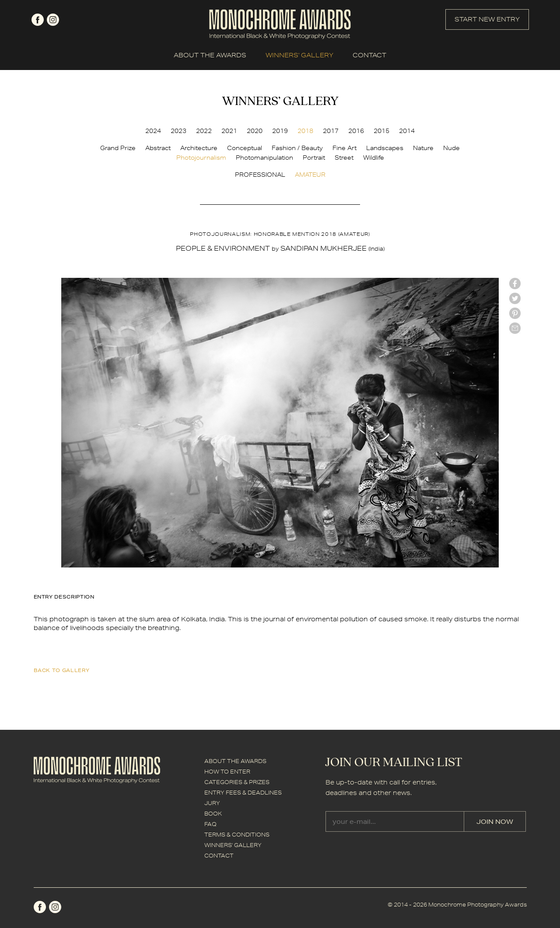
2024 (153, 131)
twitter (515, 298)
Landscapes (385, 148)
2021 (229, 131)
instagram (53, 20)
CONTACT (369, 55)
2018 (305, 131)
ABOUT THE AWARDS (210, 55)
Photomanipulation (264, 158)
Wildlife (374, 158)
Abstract (158, 148)
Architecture (199, 148)
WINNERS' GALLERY (299, 55)
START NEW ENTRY (487, 19)
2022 (204, 131)
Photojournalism (201, 158)
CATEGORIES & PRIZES (237, 782)
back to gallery (62, 670)
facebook (38, 20)
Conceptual (245, 148)
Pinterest (515, 313)
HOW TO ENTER (227, 772)
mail (515, 328)
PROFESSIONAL (260, 175)
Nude (451, 148)
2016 (356, 131)
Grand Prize (118, 148)
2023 (178, 131)
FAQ (210, 824)
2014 (407, 131)
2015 (381, 131)
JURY (212, 803)
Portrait (314, 158)
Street (344, 158)
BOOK (213, 814)
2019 (280, 131)
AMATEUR (310, 175)
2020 (255, 131)
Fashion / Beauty (297, 148)
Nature (423, 148)
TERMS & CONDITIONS (237, 835)
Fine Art (345, 148)
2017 (331, 131)
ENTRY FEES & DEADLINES (243, 793)
